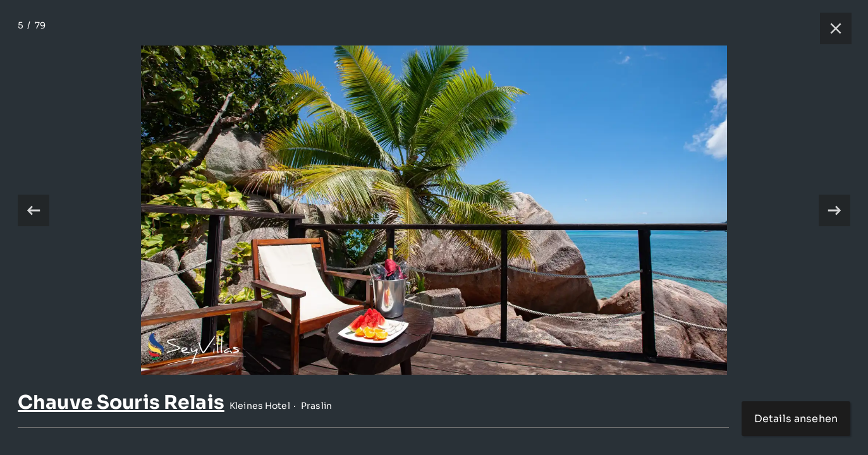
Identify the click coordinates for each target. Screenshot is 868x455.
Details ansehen (796, 419)
